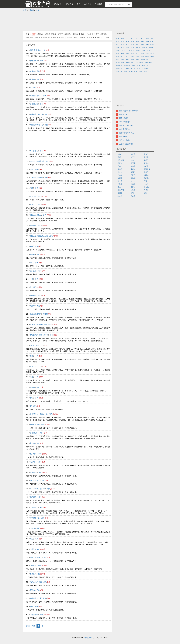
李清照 (44, 454)
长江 (127, 44)
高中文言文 (120, 68)
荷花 (132, 41)
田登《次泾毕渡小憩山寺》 (129, 111)
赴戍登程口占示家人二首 (39, 414)
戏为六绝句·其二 (36, 582)
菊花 (137, 41)
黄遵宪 (47, 425)
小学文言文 (136, 65)
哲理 (152, 53)
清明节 (151, 47)
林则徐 (55, 414)
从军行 (32, 79)
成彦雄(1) (68, 34)
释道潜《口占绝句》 (127, 125)
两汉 (38, 306)
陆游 (40, 356)
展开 (107, 38)
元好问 (44, 566)
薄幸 (119, 187)
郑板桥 (41, 398)
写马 (147, 44)
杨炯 (42, 79)
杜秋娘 (43, 71)
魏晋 (38, 528)
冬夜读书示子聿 (36, 598)
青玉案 (133, 163)
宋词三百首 (139, 62)
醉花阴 (120, 196)
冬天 (142, 38)
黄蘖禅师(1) (45, 38)
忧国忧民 (119, 71)
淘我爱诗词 (88, 638)
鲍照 (50, 314)
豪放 (132, 59)
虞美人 (120, 169)
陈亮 (55, 335)
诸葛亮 (43, 528)
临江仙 (120, 163)
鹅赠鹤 (32, 254)
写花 (122, 41)
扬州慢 (120, 193)
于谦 (42, 387)
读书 (152, 56)
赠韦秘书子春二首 (37, 114)
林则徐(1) (98, 38)
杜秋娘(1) (96, 34)
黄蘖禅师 (47, 615)
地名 (122, 47)
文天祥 (44, 366)
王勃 (43, 295)
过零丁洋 (33, 366)
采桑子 (146, 160)
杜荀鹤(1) (104, 34)
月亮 (147, 41)
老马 (32, 263)
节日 (127, 47)
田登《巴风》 (124, 114)
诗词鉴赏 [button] (58, 4)
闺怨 (117, 56)
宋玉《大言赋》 (125, 140)
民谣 (137, 59)
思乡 (132, 53)
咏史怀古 (145, 68)
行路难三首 (34, 104)
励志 (38, 10)
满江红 (133, 187)
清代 (37, 398)
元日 (140, 71)
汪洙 (40, 606)
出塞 (32, 549)
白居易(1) (40, 34)
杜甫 (40, 169)
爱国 (117, 53)
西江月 (133, 175)
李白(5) (70, 38)
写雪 (152, 38)
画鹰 (32, 188)
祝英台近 (121, 190)
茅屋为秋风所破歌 (37, 178)
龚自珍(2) (30, 38)
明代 (38, 387)
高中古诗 (127, 65)
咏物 (122, 38)
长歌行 (32, 443)
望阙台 (32, 590)
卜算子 (146, 172)
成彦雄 (39, 287)
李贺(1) (76, 38)
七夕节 (125, 50)
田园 (152, 44)
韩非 (47, 518)
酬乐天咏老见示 (36, 215)
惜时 (117, 59)
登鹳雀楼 (33, 196)
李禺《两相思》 (125, 122)
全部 (33, 34)
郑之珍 (44, 497)
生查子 (146, 154)
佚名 (42, 443)
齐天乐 (146, 190)
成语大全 (87, 4)
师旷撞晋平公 (35, 518)
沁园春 (146, 175)
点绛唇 (133, 190)
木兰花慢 (121, 160)
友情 (142, 56)
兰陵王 (120, 184)
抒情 (149, 50)
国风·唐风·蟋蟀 (35, 50)
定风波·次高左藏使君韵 (38, 324)
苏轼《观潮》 (124, 137)
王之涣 (44, 196)
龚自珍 (53, 489)
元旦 (145, 71)
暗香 (132, 193)
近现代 (37, 549)
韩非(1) (37, 38)
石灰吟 (32, 387)
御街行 (120, 154)
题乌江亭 (33, 271)
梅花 (127, 41)
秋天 (137, 38)
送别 (127, 53)
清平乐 (133, 157)
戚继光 (43, 590)
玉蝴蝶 (146, 163)
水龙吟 (120, 172)
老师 (132, 56)
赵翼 (47, 481)
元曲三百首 (133, 71)
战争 (147, 56)
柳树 (142, 41)
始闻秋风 (33, 225)
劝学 (32, 246)
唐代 (41, 61)
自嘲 (32, 356)
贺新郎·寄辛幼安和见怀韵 (39, 335)
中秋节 (131, 50)
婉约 (127, 59)
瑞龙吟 (133, 181)
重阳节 (138, 50)
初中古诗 (119, 65)
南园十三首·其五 (36, 557)
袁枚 (39, 406)
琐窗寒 (133, 184)
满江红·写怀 (34, 345)
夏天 (132, 38)
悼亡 (122, 56)
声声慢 (133, 196)
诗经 (48, 50)
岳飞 (45, 345)
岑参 (51, 161)
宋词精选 (129, 68)
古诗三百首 (120, 62)
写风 (117, 41)
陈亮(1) (60, 34)
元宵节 (138, 47)
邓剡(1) (75, 34)
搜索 (129, 4)
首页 (25, 10)
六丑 (145, 181)
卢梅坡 (45, 472)
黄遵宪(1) (63, 38)
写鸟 (142, 44)
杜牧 (43, 271)
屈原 (40, 539)
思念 (137, 53)
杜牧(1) (88, 34)
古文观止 (137, 68)
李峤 (39, 87)
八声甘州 (121, 166)
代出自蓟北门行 (36, 314)
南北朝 (45, 314)
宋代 (50, 324)
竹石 (32, 398)
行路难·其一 (34, 433)
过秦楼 (146, 184)
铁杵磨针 (33, 497)
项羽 (42, 306)
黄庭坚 (54, 324)
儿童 (137, 44)
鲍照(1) (47, 34)
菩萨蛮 (133, 154)
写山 (117, 44)
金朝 (40, 566)
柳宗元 (44, 204)
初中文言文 (146, 65)
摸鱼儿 (146, 187)
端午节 (118, 50)
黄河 (132, 44)
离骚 (32, 539)
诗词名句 (70, 4)
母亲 (137, 56)
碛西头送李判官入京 (37, 161)
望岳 (32, 169)
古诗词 (31, 10)
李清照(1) (90, 38)
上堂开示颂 (34, 615)
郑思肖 (41, 377)
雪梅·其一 (34, 472)
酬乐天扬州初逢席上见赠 (39, 236)
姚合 (40, 263)
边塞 (117, 47)
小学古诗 (148, 62)
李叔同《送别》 (125, 129)
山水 (152, 41)
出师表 (32, 528)
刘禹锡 (49, 215)
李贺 (49, 557)
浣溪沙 (120, 157)
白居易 (43, 254)
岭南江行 (33, 204)
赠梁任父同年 (35, 425)
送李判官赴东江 (36, 96)
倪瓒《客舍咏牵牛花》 (127, 133)
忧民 (122, 59)
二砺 (32, 377)
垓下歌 (32, 306)
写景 (117, 38)
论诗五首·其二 (35, 481)
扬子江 (32, 574)
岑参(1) (54, 34)
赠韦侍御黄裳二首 (37, 125)
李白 (45, 104)
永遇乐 (133, 172)
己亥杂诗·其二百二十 (38, 489)
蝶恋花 (146, 178)
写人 (127, 56)
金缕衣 (32, 71)
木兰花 (146, 157)
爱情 (142, 53)
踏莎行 (133, 160)
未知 (41, 507)
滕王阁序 (33, 295)
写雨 (147, 38)
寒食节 (145, 47)
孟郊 (40, 246)
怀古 (144, 50)
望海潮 (133, 178)
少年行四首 (34, 61)
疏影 (145, 193)
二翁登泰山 (34, 507)
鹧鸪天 (146, 166)
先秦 (44, 50)
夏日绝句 (33, 454)
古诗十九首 (145, 59)
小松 (32, 279)
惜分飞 (120, 181)
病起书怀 (33, 462)
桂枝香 (133, 166)
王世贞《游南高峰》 (127, 144)
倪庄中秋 (33, 566)
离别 (122, 53)
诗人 (79, 4)
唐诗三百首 (130, 62)
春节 (132, 47)
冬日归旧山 (34, 151)
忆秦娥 (120, 175)
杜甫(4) (82, 34)
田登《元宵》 (124, 118)
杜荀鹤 (41, 279)
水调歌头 (147, 169)
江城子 (120, 178)
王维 (45, 61)
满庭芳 (133, 169)
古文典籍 (98, 4)
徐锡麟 (43, 549)
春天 (127, 38)
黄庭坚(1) (54, 38)
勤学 (32, 606)
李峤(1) (83, 38)
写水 (122, 44)
